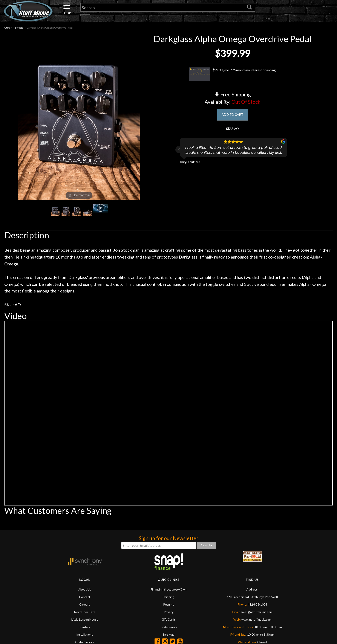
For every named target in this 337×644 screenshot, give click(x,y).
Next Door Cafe (85, 612)
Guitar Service (85, 642)
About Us (85, 589)
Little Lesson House (85, 619)
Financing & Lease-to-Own (169, 589)
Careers (85, 604)
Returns (169, 604)
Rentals (85, 627)
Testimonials (168, 627)
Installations (85, 634)
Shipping (168, 597)
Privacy (169, 612)
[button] (179, 152)
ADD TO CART (232, 115)
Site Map (169, 634)
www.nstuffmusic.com (256, 619)
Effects (19, 28)
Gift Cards (169, 619)
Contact (85, 597)
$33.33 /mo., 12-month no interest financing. (232, 74)
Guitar (8, 28)
